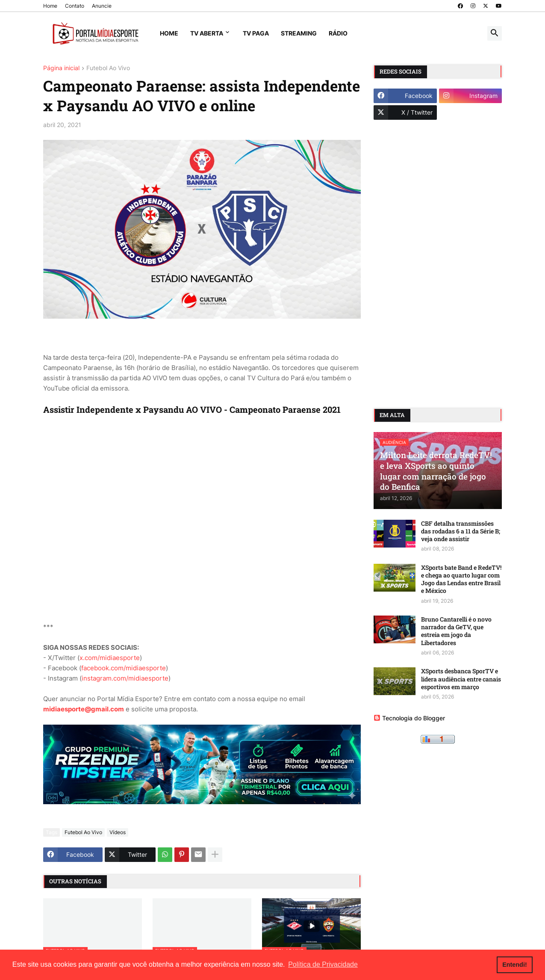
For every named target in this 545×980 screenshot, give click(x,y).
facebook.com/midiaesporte (124, 668)
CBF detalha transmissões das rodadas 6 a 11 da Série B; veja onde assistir (461, 531)
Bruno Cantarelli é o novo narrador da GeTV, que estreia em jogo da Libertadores (456, 631)
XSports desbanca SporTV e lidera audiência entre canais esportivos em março (461, 679)
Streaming (299, 33)
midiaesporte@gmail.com (84, 709)
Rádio (338, 33)
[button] (495, 33)
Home (50, 6)
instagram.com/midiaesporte (125, 678)
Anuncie (102, 6)
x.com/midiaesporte (110, 658)
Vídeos (118, 832)
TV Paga (256, 33)
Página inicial (61, 68)
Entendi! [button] (515, 965)
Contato (75, 6)
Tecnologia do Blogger (409, 718)
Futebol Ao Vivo (108, 68)
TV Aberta (207, 33)
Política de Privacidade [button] (323, 964)
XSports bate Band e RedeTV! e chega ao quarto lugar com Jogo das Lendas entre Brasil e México (461, 579)
